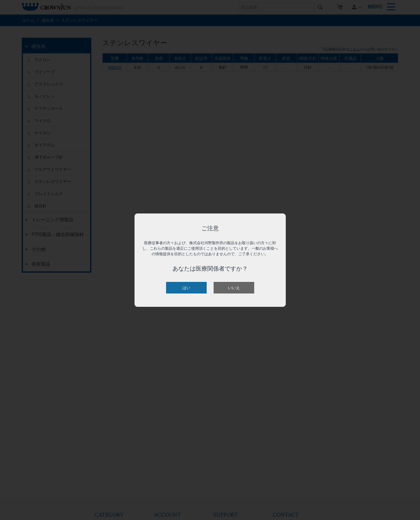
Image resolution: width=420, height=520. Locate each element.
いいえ (234, 288)
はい (186, 288)
